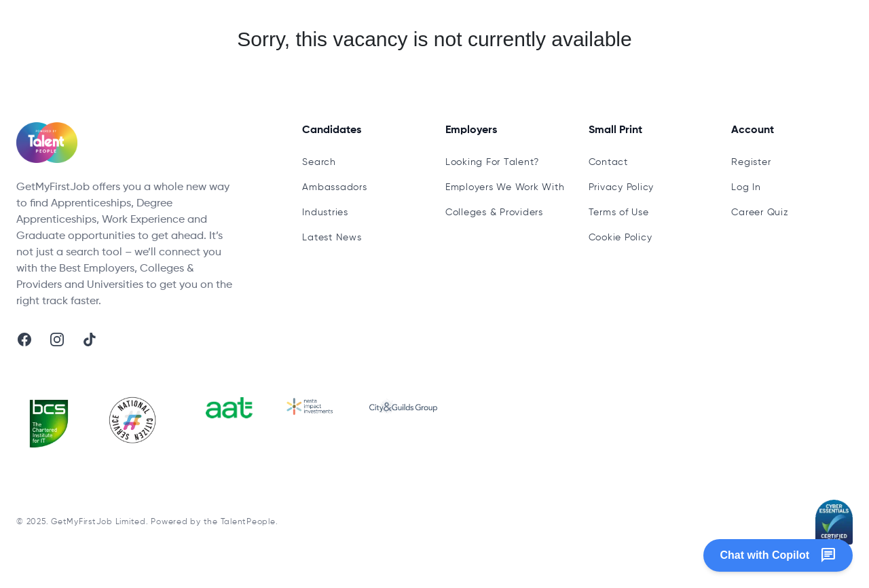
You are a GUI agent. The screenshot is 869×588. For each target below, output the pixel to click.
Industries (325, 213)
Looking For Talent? (492, 162)
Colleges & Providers (494, 213)
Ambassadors (334, 187)
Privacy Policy (622, 187)
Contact (608, 162)
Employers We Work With (505, 187)
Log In (746, 187)
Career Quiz (760, 213)
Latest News (332, 238)
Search (319, 162)
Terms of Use (619, 213)
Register (751, 162)
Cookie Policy (621, 238)
